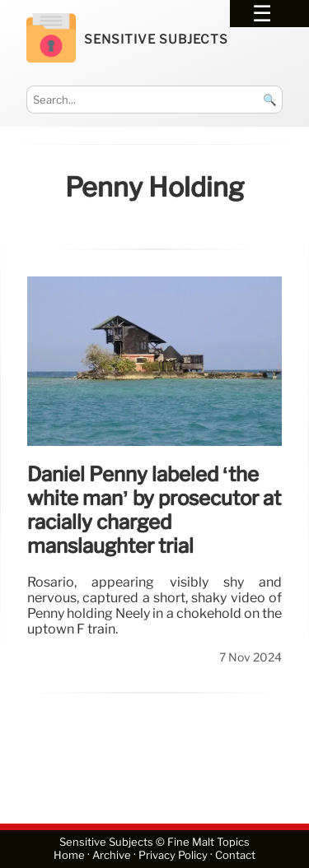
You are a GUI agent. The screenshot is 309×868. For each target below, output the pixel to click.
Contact (235, 856)
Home (69, 856)
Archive (112, 856)
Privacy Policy (173, 856)
